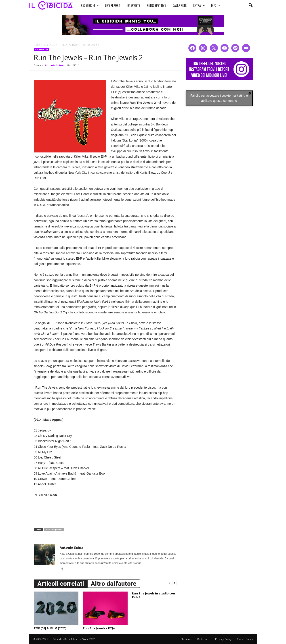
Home (37, 45)
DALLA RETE (175, 5)
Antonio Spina (54, 65)
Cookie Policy (245, 639)
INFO (212, 5)
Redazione (204, 639)
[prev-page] (169, 583)
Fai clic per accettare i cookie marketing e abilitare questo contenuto (219, 98)
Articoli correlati (61, 584)
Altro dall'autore (114, 584)
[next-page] (175, 583)
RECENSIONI (86, 5)
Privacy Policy (223, 639)
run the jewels (54, 529)
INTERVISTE (129, 5)
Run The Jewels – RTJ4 (99, 628)
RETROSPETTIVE (152, 5)
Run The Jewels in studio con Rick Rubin (154, 595)
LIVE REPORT (108, 5)
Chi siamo (186, 639)
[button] (250, 5)
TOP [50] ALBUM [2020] (50, 628)
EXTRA (195, 5)
